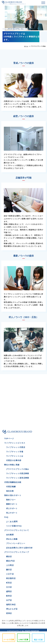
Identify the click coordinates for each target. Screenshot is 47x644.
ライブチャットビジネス (15, 443)
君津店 (9, 613)
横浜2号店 (11, 561)
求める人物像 (12, 539)
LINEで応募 (23, 640)
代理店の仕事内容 (14, 460)
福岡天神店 (11, 605)
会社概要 (10, 535)
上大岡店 (10, 565)
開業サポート (12, 504)
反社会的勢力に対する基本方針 (19, 548)
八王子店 (10, 574)
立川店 (9, 587)
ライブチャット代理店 (16, 447)
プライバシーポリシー (16, 543)
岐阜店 (9, 596)
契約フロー (11, 500)
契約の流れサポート (13, 495)
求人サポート (12, 508)
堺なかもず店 (12, 609)
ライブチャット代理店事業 (18, 473)
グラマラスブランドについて (17, 530)
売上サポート (12, 513)
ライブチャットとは (15, 456)
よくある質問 (12, 522)
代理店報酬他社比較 (13, 482)
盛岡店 (9, 591)
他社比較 (10, 491)
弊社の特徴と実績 (12, 465)
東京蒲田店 (11, 578)
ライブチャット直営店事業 (18, 478)
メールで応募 (9, 640)
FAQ (6, 517)
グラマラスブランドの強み (18, 469)
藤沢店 (9, 570)
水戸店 (9, 600)
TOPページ (9, 439)
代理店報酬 (11, 487)
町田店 (9, 583)
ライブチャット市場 (15, 452)
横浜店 (9, 556)
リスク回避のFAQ (14, 526)
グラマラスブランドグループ (17, 552)
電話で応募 (38, 640)
